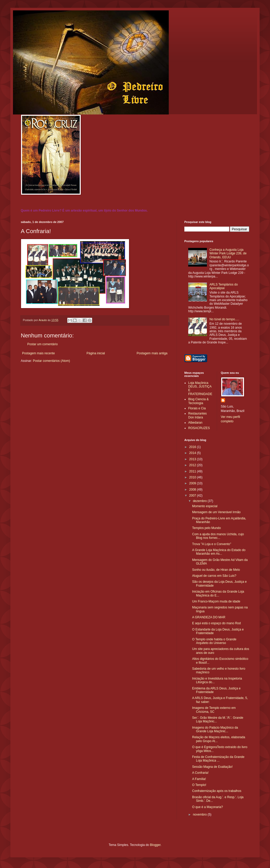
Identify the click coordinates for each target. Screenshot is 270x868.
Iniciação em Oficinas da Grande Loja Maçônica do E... (218, 593)
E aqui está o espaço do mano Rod (216, 623)
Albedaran (195, 423)
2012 (193, 465)
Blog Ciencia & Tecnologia (198, 401)
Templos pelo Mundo (207, 528)
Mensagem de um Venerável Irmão (216, 512)
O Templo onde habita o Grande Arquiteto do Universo (214, 641)
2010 (193, 477)
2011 (193, 471)
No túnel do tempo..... (224, 319)
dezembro (200, 501)
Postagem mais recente (38, 353)
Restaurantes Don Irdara (197, 415)
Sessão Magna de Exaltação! (212, 767)
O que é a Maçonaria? (208, 807)
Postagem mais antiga (152, 353)
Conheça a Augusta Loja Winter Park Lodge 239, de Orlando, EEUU (228, 253)
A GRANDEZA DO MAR (209, 617)
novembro (200, 815)
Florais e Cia (197, 408)
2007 (193, 496)
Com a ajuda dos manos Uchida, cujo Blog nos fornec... (218, 536)
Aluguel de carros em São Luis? (214, 576)
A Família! (199, 779)
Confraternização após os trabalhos (217, 791)
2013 (193, 459)
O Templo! (199, 785)
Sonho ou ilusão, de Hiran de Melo (216, 570)
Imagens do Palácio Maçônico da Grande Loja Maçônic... (215, 729)
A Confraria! (200, 773)
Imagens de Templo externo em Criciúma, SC (214, 710)
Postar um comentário (42, 344)
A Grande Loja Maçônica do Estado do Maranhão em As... (219, 552)
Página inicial (96, 353)
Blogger (155, 845)
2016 (193, 447)
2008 (193, 490)
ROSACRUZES (199, 428)
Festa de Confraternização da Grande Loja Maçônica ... (218, 759)
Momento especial (205, 506)
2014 (193, 453)
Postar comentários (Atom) (52, 361)
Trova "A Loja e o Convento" (212, 544)
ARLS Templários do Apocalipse (224, 286)
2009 (193, 483)
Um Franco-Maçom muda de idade (216, 601)
